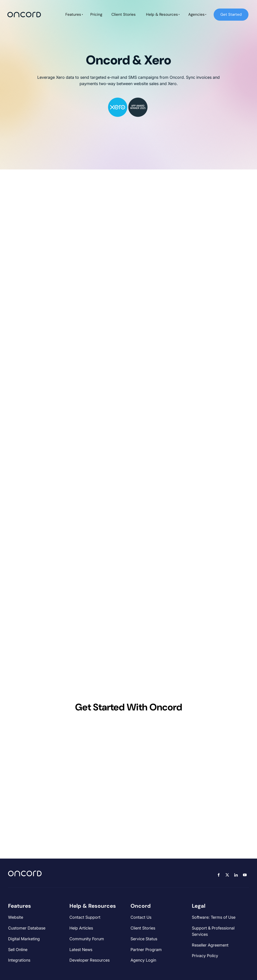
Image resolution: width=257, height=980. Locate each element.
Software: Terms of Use (214, 917)
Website (16, 917)
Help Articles (81, 928)
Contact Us (141, 917)
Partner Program (146, 950)
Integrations (19, 960)
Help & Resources (162, 14)
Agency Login (143, 960)
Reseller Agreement (210, 945)
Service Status (144, 939)
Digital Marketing (24, 939)
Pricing (96, 14)
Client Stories (124, 14)
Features (73, 14)
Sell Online (18, 950)
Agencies (196, 14)
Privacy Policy (205, 956)
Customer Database (27, 928)
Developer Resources (90, 960)
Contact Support (85, 917)
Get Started (224, 11)
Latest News (81, 950)
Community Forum (87, 939)
